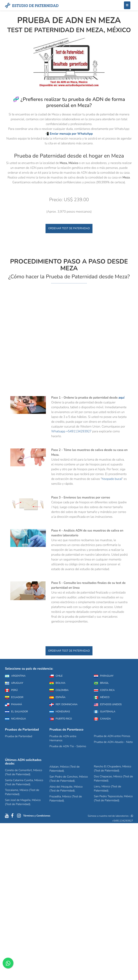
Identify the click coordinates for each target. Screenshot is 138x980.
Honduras (60, 712)
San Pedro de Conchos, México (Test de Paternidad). (69, 779)
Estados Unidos (108, 704)
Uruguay (14, 683)
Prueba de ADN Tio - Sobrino (68, 746)
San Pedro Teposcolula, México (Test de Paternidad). (113, 798)
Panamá (14, 704)
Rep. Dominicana (63, 704)
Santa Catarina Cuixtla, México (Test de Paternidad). (24, 782)
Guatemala (105, 712)
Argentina (15, 676)
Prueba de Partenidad (19, 736)
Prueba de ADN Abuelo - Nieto (113, 742)
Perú (11, 690)
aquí (121, 398)
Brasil (101, 683)
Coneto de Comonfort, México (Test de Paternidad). (23, 772)
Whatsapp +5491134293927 (71, 431)
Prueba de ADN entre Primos (112, 736)
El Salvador (16, 712)
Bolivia (57, 683)
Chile (56, 676)
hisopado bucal (112, 479)
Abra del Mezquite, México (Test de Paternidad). (66, 789)
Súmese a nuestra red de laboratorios (108, 816)
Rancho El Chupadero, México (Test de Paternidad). (112, 769)
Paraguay (104, 676)
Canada (102, 719)
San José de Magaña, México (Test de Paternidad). (23, 802)
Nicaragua (15, 719)
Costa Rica (104, 690)
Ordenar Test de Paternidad (69, 228)
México (102, 697)
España (57, 697)
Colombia (59, 690)
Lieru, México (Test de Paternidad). (108, 789)
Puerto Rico (61, 719)
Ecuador (14, 697)
